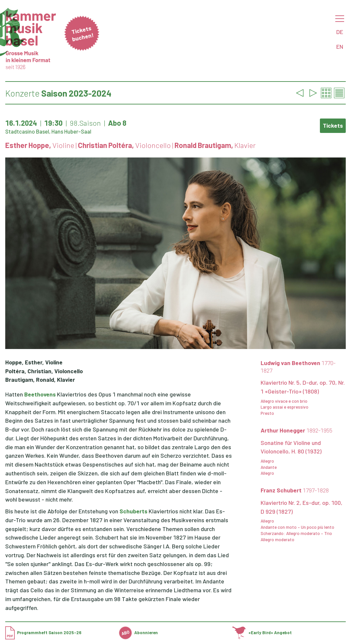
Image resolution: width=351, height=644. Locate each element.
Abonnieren (138, 633)
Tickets (333, 125)
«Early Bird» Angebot (262, 633)
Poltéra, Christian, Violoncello (44, 371)
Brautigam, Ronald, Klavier (40, 379)
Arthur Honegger (296, 430)
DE (340, 32)
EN (340, 46)
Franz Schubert (295, 490)
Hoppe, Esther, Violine (34, 362)
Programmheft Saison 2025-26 (43, 633)
